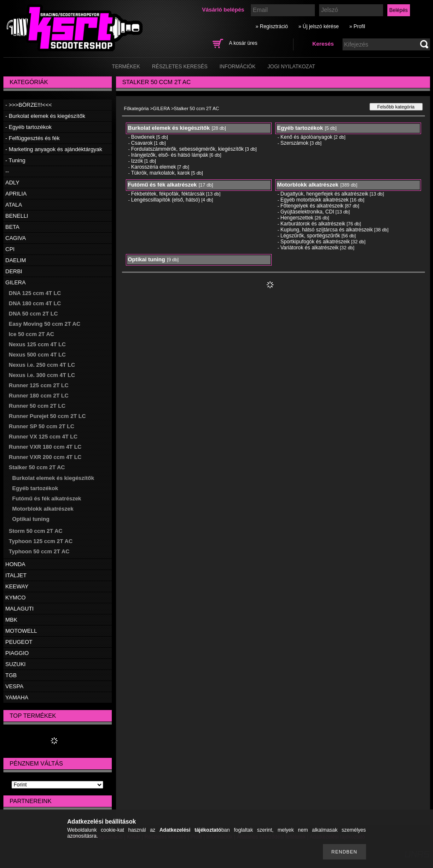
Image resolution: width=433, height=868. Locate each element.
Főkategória (137, 108)
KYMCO (16, 598)
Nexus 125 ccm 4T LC (38, 344)
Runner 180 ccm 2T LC (39, 396)
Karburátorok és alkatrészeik (313, 224)
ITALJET (16, 575)
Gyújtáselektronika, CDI (307, 212)
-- (7, 171)
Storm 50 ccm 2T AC (36, 531)
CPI (10, 249)
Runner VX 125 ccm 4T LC (43, 437)
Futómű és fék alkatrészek (47, 498)
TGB (11, 675)
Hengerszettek (297, 218)
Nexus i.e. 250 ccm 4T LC (42, 365)
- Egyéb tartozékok (29, 127)
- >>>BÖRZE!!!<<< (29, 105)
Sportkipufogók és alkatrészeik (315, 242)
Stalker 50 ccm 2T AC (37, 467)
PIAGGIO (17, 653)
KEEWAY (17, 586)
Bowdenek (143, 137)
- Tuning (16, 160)
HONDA (16, 564)
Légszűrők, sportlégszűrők (310, 236)
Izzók (137, 161)
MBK (12, 620)
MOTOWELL (21, 631)
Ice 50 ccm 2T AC (32, 334)
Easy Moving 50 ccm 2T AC (45, 324)
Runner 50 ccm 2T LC (37, 406)
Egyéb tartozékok (35, 488)
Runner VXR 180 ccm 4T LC (45, 447)
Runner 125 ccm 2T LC (39, 385)
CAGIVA (16, 238)
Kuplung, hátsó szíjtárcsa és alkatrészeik (327, 230)
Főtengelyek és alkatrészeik (312, 206)
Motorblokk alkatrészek (43, 509)
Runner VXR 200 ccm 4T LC (45, 457)
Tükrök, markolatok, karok (160, 173)
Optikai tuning (31, 519)
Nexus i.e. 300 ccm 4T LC (42, 375)
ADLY (13, 183)
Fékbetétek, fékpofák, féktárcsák (168, 194)
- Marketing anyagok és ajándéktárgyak (54, 149)
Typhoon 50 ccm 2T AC (39, 551)
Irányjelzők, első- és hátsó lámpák (170, 155)
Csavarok (142, 143)
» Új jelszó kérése (318, 26)
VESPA (15, 686)
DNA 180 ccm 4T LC (35, 303)
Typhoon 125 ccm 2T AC (41, 541)
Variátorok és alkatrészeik (309, 248)
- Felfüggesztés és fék (33, 138)
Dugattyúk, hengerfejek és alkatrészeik (324, 194)
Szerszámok (294, 143)
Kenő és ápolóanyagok (306, 137)
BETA (13, 227)
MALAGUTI (20, 609)
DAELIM (16, 260)
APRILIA (16, 194)
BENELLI (17, 216)
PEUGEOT (19, 642)
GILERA (16, 282)
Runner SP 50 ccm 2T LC (42, 426)
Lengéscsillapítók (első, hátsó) (165, 200)
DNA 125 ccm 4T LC (35, 293)
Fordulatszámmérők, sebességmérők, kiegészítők (187, 149)
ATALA (14, 205)
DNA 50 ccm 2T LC (33, 314)
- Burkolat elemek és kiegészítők (45, 116)
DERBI (14, 271)
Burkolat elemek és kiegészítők (53, 478)
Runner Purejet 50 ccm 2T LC (48, 416)
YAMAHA (17, 697)
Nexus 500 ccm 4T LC (38, 355)
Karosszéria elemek (153, 167)
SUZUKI (16, 664)
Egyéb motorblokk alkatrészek (314, 200)
